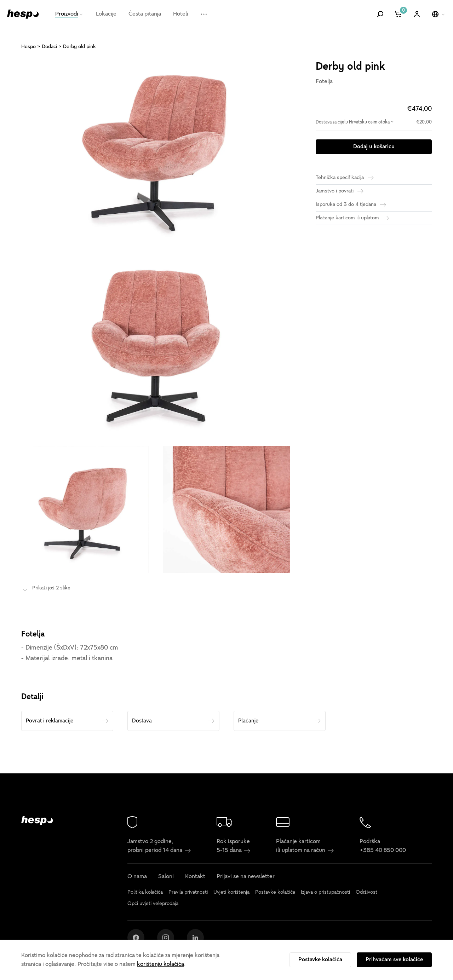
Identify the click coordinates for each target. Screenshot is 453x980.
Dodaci (49, 47)
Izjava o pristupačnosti (325, 892)
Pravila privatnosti (188, 892)
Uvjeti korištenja (231, 892)
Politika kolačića (145, 892)
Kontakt (195, 876)
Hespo (28, 47)
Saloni (166, 876)
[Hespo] (23, 14)
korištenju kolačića (160, 964)
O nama (137, 876)
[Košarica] (399, 14)
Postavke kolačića (320, 959)
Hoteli (181, 14)
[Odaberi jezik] (439, 14)
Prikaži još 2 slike (51, 588)
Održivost (366, 892)
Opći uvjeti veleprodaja (153, 903)
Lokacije (106, 14)
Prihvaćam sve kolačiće (394, 959)
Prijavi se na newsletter (246, 876)
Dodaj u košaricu (374, 146)
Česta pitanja (145, 14)
